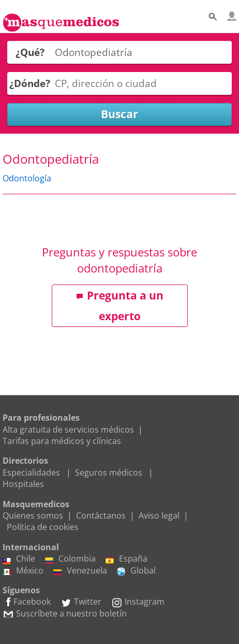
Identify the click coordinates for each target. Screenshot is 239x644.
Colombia (70, 559)
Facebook (27, 602)
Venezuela (80, 570)
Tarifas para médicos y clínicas (62, 441)
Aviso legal (159, 516)
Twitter (81, 602)
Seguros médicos (109, 473)
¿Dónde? (30, 83)
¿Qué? (30, 52)
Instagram (138, 602)
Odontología (27, 178)
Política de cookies (43, 527)
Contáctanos (101, 516)
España (126, 559)
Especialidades (31, 473)
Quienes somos (33, 516)
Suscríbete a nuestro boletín (65, 613)
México (23, 570)
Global (136, 570)
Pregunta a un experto (120, 306)
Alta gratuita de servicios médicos (68, 430)
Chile (19, 559)
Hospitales (23, 484)
